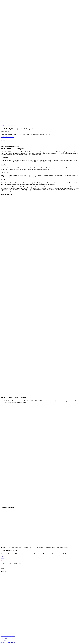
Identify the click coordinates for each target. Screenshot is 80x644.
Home (5, 639)
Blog (5, 640)
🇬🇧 (1, 561)
